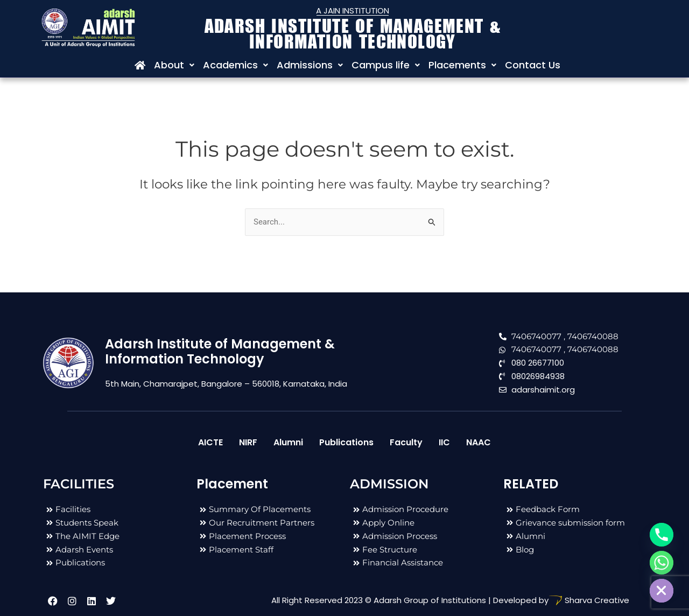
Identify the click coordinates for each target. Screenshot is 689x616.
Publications (346, 442)
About (174, 65)
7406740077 (536, 336)
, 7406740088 (591, 336)
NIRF (248, 442)
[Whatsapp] (662, 563)
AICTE (210, 442)
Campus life (386, 65)
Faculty (406, 442)
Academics (235, 65)
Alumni (288, 442)
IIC (444, 442)
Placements (462, 65)
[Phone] (662, 535)
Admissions (310, 65)
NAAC (479, 442)
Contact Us (533, 65)
